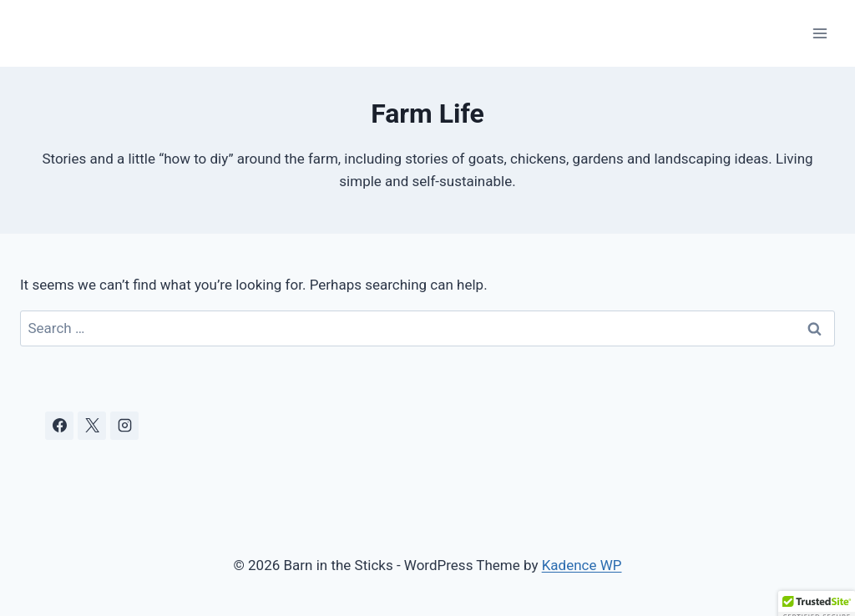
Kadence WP (582, 565)
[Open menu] (820, 33)
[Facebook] (59, 426)
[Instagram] (124, 426)
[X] (92, 426)
